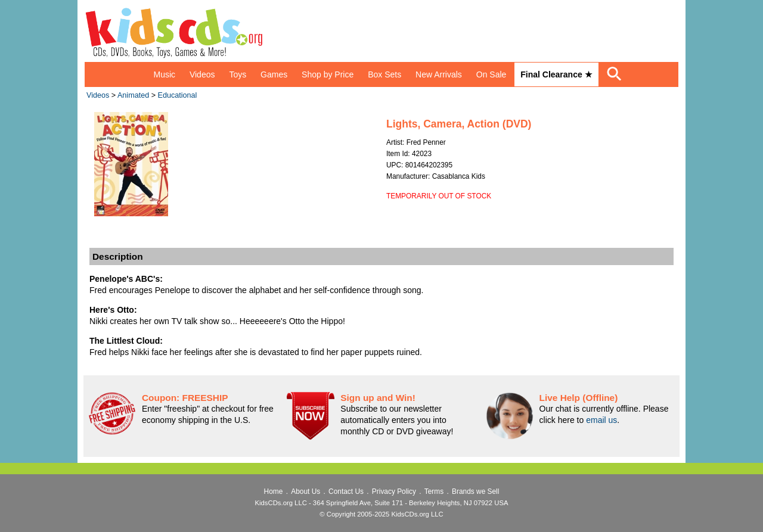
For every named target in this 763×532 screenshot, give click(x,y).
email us (601, 420)
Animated (133, 95)
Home (274, 491)
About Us (305, 491)
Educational (178, 95)
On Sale (491, 74)
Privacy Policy (394, 491)
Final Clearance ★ (556, 74)
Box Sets (384, 74)
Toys (238, 74)
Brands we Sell (475, 491)
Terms (434, 491)
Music (164, 74)
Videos (202, 74)
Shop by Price (328, 74)
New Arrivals (439, 74)
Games (274, 74)
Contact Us (346, 491)
